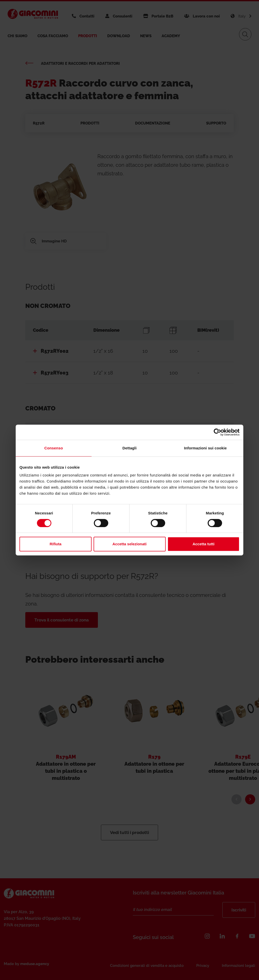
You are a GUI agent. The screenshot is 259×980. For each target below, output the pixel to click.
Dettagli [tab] (129, 448)
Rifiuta (56, 544)
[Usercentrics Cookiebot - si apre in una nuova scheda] (217, 432)
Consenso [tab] (53, 448)
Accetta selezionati (129, 544)
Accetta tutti (203, 544)
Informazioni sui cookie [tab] (206, 448)
